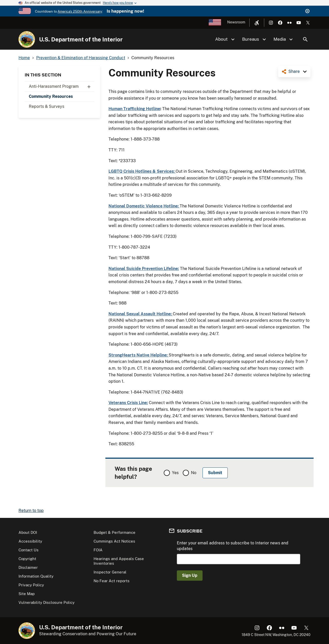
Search (305, 39)
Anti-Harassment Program (61, 86)
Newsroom (236, 22)
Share (294, 71)
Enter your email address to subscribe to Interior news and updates (233, 546)
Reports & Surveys (47, 106)
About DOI (28, 532)
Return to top (31, 511)
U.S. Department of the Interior (81, 39)
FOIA (98, 550)
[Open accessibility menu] (257, 23)
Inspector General (110, 572)
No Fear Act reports (112, 581)
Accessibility (30, 541)
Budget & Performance (115, 532)
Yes (175, 473)
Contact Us (29, 550)
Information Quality (36, 576)
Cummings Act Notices (114, 541)
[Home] (27, 39)
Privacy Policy (31, 585)
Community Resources (51, 96)
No (194, 473)
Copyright (27, 559)
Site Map (27, 594)
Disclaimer (28, 567)
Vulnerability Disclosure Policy (47, 602)
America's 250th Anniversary (80, 11)
